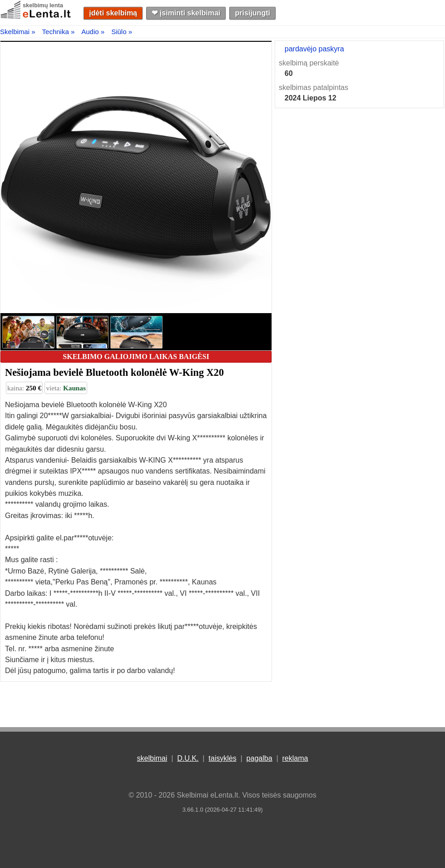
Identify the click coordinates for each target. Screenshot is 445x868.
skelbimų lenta (43, 5)
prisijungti (253, 13)
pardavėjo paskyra (314, 49)
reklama (295, 758)
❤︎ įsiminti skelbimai (186, 13)
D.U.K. (188, 758)
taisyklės (222, 758)
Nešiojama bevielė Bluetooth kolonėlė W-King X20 (114, 372)
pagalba (260, 758)
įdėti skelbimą (113, 13)
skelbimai (152, 758)
